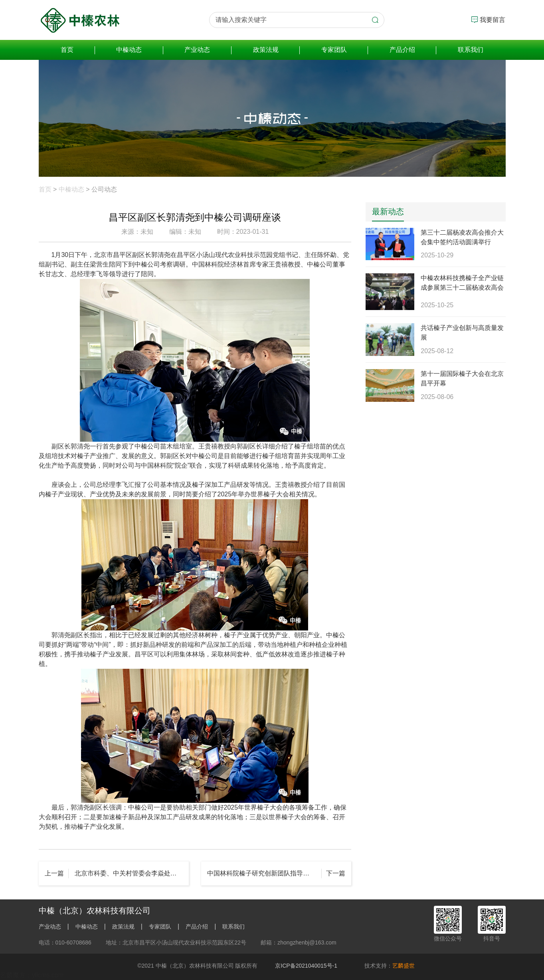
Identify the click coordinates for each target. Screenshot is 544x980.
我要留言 (488, 20)
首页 (67, 50)
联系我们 (471, 50)
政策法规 (266, 50)
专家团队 (334, 50)
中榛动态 (129, 50)
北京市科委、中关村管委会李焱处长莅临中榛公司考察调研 (129, 873)
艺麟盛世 (404, 966)
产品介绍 (402, 50)
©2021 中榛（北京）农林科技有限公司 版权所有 (197, 966)
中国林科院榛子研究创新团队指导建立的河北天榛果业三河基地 (264, 873)
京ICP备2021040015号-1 (306, 966)
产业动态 (197, 50)
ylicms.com (48, 975)
